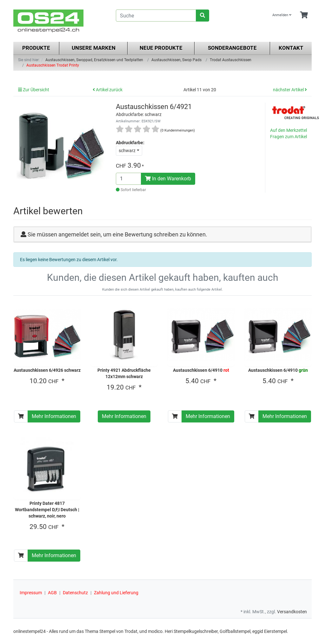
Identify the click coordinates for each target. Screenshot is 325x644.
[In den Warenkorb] (21, 416)
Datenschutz (75, 593)
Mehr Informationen (54, 416)
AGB (52, 593)
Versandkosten (292, 612)
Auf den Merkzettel (289, 130)
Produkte (36, 48)
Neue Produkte (161, 48)
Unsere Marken (94, 48)
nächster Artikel (290, 90)
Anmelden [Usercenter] (282, 15)
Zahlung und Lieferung (116, 593)
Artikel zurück (108, 90)
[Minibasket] (304, 15)
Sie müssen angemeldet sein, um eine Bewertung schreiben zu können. (117, 234)
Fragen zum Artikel (289, 137)
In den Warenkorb (168, 179)
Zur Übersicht (34, 90)
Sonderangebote (232, 48)
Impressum (31, 593)
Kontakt (291, 48)
